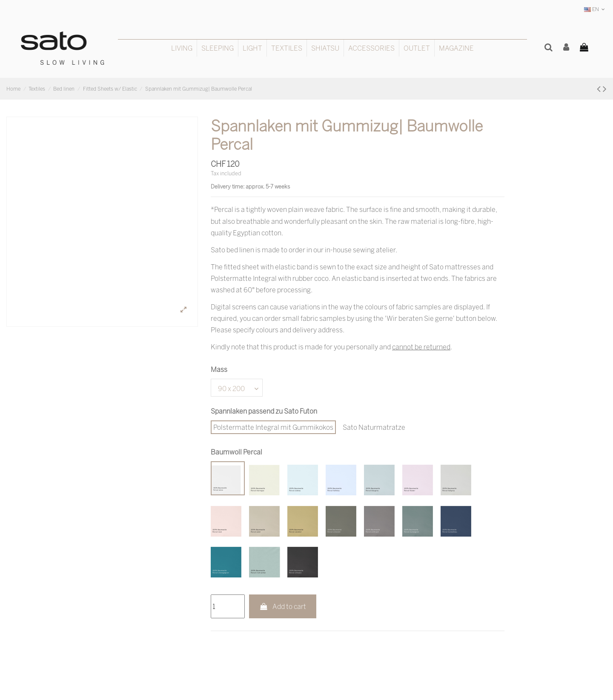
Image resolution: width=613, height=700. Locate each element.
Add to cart (283, 606)
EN (595, 9)
